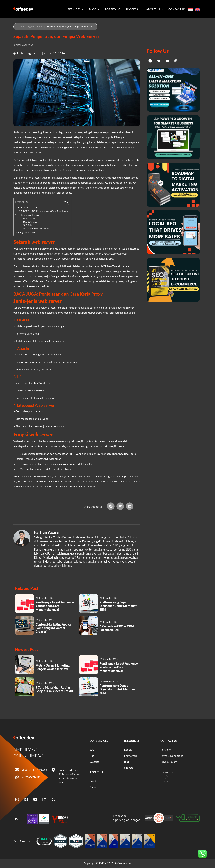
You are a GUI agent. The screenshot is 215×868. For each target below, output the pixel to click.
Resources (132, 741)
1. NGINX (32, 218)
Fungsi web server (27, 232)
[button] (111, 506)
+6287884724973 (31, 777)
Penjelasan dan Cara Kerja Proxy (71, 294)
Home (22, 27)
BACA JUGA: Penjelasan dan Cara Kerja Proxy (46, 211)
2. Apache (32, 222)
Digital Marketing (36, 27)
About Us (96, 772)
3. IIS (30, 225)
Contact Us (169, 741)
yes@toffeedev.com (34, 770)
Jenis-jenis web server (29, 215)
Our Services (99, 741)
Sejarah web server (27, 207)
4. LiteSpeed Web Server (39, 228)
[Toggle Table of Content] (64, 202)
